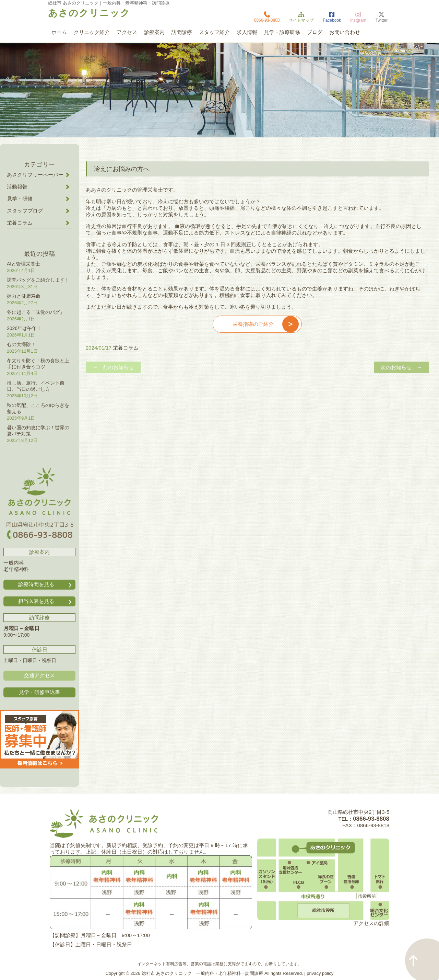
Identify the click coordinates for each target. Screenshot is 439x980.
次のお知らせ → (401, 367)
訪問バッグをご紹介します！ (38, 280)
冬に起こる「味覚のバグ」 (36, 312)
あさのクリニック (89, 13)
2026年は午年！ (24, 328)
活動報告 (17, 187)
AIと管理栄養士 (23, 264)
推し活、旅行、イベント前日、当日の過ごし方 (36, 386)
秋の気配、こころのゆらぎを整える (38, 408)
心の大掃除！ (21, 344)
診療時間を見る (46, 585)
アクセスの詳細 (371, 923)
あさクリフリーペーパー (35, 175)
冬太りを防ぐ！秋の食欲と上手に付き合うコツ (38, 364)
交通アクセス (39, 675)
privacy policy (320, 973)
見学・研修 (20, 199)
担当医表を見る (46, 601)
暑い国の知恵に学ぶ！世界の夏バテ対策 (38, 431)
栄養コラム (126, 348)
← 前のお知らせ (113, 367)
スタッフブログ (25, 211)
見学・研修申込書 (39, 692)
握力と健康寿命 (24, 296)
